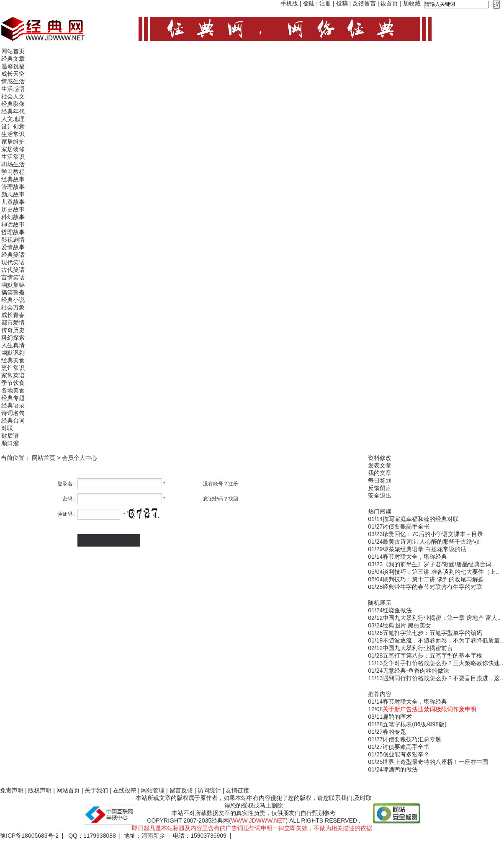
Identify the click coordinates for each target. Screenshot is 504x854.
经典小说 (13, 300)
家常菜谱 (13, 375)
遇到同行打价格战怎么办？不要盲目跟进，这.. (443, 678)
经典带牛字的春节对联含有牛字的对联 (432, 587)
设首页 (389, 3)
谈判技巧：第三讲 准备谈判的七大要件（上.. (441, 572)
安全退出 (380, 495)
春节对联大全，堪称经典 (415, 557)
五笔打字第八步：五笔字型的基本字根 (432, 655)
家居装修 (13, 149)
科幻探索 (13, 338)
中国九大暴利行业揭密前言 (418, 648)
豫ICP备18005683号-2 (29, 836)
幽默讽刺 (13, 353)
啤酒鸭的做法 (400, 769)
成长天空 (13, 74)
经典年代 (13, 111)
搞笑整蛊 (13, 292)
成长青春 (13, 315)
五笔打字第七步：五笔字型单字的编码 (432, 633)
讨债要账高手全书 (406, 526)
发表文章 (380, 465)
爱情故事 (13, 247)
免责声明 (12, 790)
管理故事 (13, 187)
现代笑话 (13, 262)
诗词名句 (13, 413)
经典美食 (13, 360)
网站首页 (13, 51)
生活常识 (13, 134)
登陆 (309, 3)
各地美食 (13, 390)
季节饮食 (13, 383)
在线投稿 (125, 790)
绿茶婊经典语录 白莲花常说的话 (424, 549)
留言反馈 (181, 790)
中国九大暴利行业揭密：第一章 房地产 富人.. (442, 618)
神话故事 (13, 224)
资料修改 (380, 458)
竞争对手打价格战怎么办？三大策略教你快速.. (443, 663)
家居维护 (13, 142)
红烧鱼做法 (397, 610)
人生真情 (13, 345)
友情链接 (237, 790)
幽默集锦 (13, 285)
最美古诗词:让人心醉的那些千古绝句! (431, 542)
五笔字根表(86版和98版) (414, 724)
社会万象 (13, 307)
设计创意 (13, 126)
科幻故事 (13, 217)
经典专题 (13, 398)
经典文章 (13, 59)
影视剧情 (13, 240)
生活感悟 (13, 89)
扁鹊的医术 (397, 717)
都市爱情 (13, 323)
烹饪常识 (13, 368)
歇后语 (10, 436)
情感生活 (13, 81)
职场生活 (13, 164)
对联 (7, 428)
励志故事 (13, 194)
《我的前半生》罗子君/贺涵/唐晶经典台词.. (439, 564)
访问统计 (209, 790)
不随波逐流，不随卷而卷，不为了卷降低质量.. (443, 640)
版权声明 (40, 790)
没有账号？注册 (221, 484)
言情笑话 (13, 277)
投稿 (342, 3)
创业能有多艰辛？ (406, 754)
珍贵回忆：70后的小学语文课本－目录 (433, 534)
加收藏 (412, 3)
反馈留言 (364, 3)
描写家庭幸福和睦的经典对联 (421, 519)
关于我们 (96, 790)
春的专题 (394, 732)
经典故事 (13, 179)
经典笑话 (13, 255)
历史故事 (13, 209)
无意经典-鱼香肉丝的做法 (416, 671)
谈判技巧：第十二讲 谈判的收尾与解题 (433, 579)
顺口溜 (10, 443)
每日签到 (380, 480)
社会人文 (13, 96)
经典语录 (13, 405)
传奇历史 (13, 330)
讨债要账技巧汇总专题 (412, 739)
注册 (325, 3)
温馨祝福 (13, 66)
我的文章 (380, 473)
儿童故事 (13, 202)
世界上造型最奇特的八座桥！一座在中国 (435, 762)
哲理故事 (13, 232)
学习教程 (13, 172)
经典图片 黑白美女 (407, 625)
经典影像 (13, 104)
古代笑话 (13, 270)
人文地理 (13, 119)
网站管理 (153, 790)
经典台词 (13, 421)
